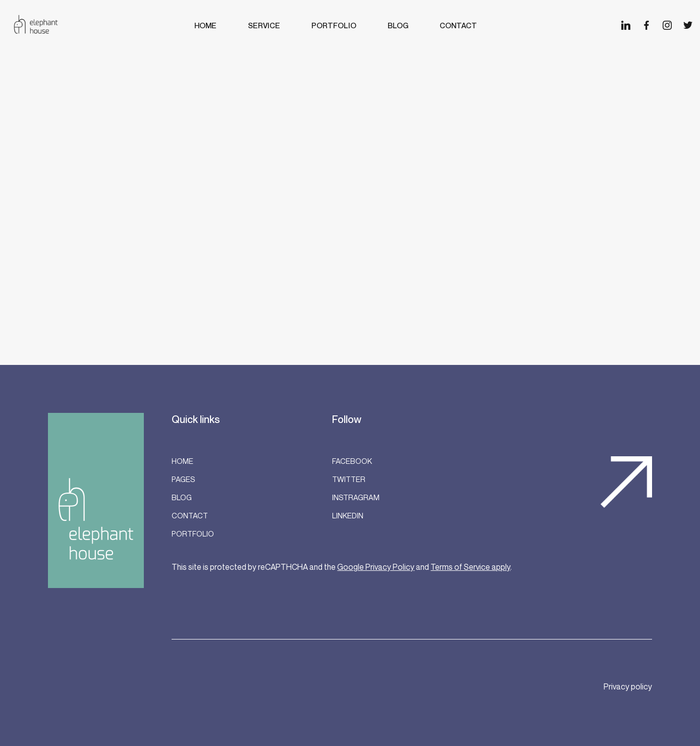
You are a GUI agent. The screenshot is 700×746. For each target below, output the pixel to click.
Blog (182, 497)
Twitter (349, 479)
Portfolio (193, 534)
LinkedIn (348, 515)
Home (182, 461)
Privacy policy (628, 686)
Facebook (352, 461)
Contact (190, 515)
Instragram (356, 497)
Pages (183, 479)
